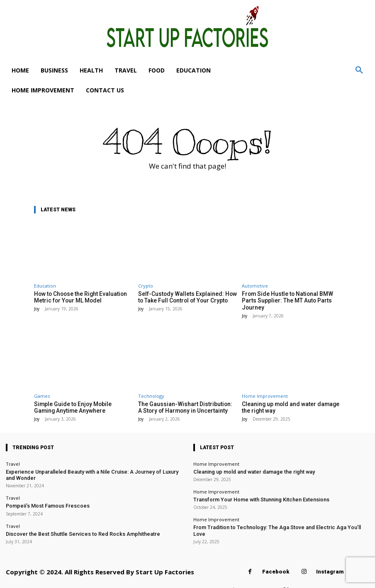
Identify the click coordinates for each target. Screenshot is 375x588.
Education (45, 286)
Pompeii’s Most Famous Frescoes (42, 495)
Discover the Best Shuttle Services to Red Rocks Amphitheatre (71, 522)
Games (42, 388)
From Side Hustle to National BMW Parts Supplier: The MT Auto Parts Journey (291, 297)
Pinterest (259, 578)
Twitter (308, 578)
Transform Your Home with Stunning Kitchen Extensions (254, 490)
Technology (151, 388)
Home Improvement (265, 388)
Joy (37, 308)
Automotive (255, 286)
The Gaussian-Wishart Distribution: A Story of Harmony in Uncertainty (183, 399)
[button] (359, 70)
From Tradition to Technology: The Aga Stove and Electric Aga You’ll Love (272, 517)
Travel (13, 455)
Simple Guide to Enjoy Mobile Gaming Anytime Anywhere (80, 399)
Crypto (146, 286)
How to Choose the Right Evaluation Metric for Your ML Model (77, 297)
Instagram (330, 560)
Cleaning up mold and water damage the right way (247, 463)
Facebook (276, 560)
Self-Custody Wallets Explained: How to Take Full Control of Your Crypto (186, 297)
